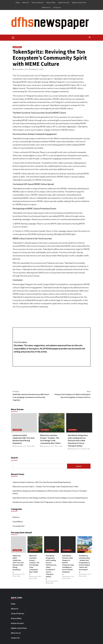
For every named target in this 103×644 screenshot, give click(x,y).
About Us (26, 2)
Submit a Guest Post (79, 2)
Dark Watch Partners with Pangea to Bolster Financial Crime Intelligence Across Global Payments (50, 498)
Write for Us (46, 7)
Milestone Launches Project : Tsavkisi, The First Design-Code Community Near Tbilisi (50, 439)
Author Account (64, 2)
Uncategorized (18, 526)
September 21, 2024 (37, 69)
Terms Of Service (38, 2)
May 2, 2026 (59, 446)
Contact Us (57, 7)
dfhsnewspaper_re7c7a (21, 69)
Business (16, 517)
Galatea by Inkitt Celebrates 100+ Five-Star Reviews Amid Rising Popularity (24, 439)
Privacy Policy (51, 2)
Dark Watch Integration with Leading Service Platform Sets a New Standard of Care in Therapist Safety (78, 441)
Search (14, 458)
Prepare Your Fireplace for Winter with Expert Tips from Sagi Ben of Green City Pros (71, 394)
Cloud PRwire (17, 47)
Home (18, 2)
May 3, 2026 (32, 446)
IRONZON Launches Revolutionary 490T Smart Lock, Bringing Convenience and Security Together (32, 396)
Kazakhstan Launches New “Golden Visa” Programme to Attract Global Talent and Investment (49, 502)
